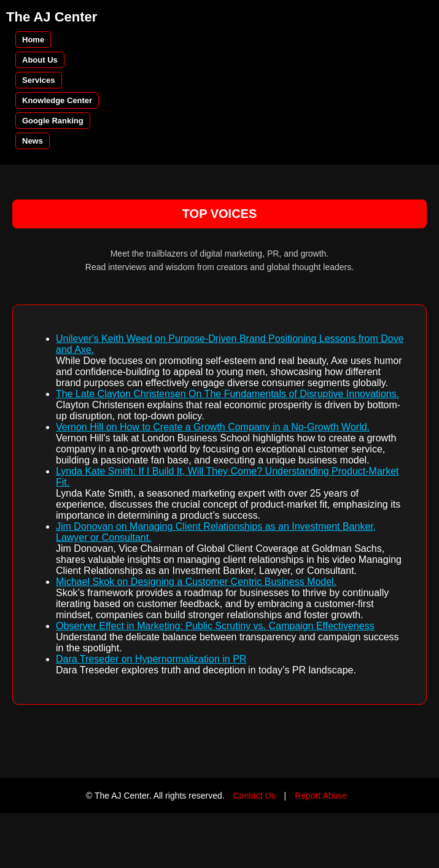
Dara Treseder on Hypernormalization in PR (151, 659)
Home (33, 40)
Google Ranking (53, 121)
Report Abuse (321, 796)
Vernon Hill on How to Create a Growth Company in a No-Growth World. (213, 427)
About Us (40, 60)
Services (39, 80)
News (33, 141)
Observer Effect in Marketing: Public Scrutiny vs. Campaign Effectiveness (215, 626)
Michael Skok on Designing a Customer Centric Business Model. (196, 582)
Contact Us (254, 796)
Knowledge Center (57, 100)
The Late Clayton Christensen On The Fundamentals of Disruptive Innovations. (227, 394)
